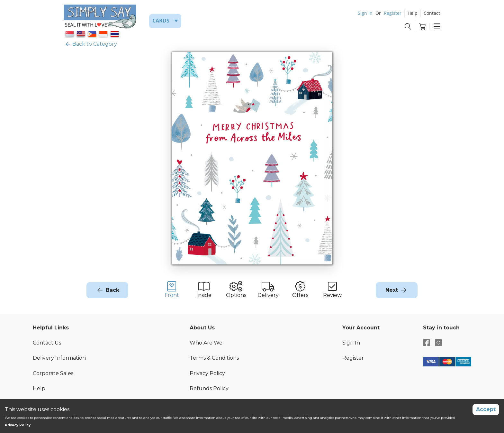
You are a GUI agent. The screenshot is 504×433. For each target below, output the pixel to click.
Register (393, 13)
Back (113, 290)
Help (413, 13)
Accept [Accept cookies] (486, 409)
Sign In (365, 13)
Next (392, 290)
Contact (432, 13)
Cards (161, 21)
